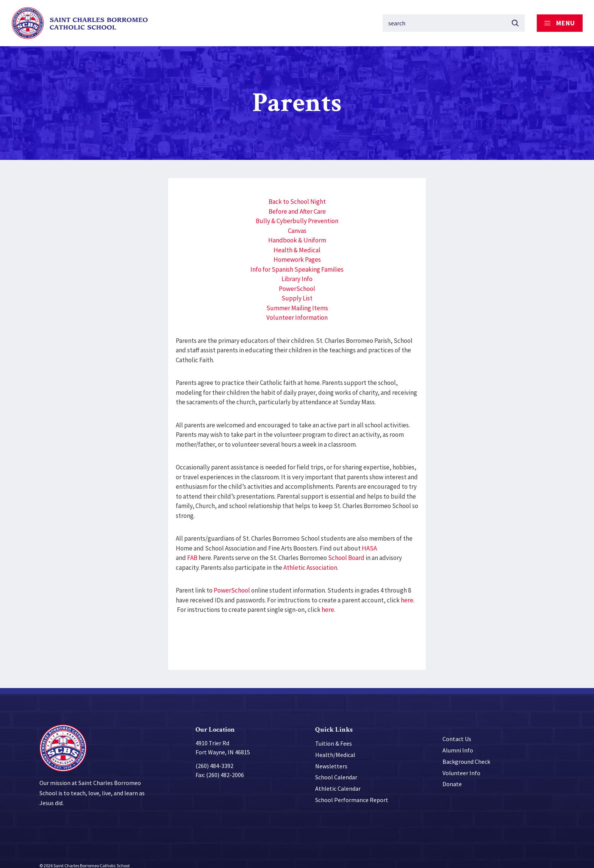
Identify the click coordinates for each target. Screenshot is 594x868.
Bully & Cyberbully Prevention (297, 213)
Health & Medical (297, 242)
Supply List (297, 290)
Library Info (297, 271)
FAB (192, 549)
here (407, 592)
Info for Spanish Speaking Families (297, 261)
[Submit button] (515, 19)
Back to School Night (297, 193)
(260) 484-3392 (214, 757)
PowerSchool (297, 280)
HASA (369, 540)
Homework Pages (297, 251)
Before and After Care (297, 203)
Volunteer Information (297, 309)
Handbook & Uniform (297, 232)
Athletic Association (310, 559)
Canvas (297, 222)
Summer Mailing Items (297, 300)
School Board (346, 549)
